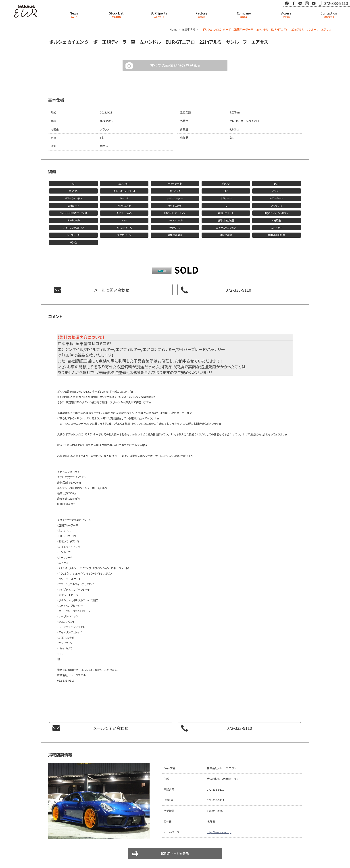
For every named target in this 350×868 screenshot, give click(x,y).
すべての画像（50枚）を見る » (175, 65)
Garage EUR (26, 11)
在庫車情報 (188, 29)
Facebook (294, 3)
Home (174, 29)
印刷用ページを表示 (175, 854)
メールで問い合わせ (112, 290)
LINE (300, 3)
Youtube (314, 3)
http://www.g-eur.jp (219, 832)
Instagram (307, 3)
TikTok (287, 3)
